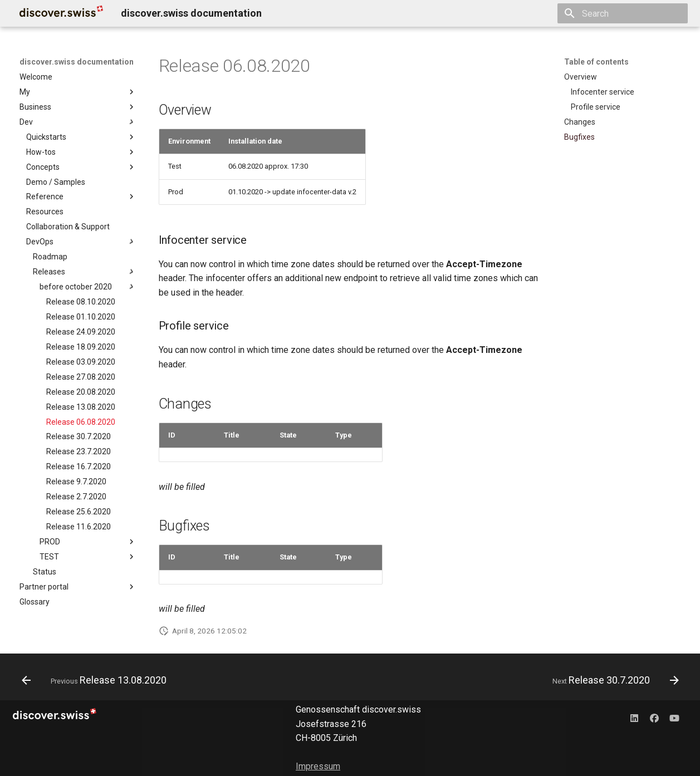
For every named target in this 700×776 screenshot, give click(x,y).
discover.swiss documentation (77, 62)
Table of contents (596, 62)
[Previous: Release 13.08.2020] (97, 680)
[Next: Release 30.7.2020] (613, 680)
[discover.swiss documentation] (61, 13)
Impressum (318, 766)
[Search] (623, 13)
